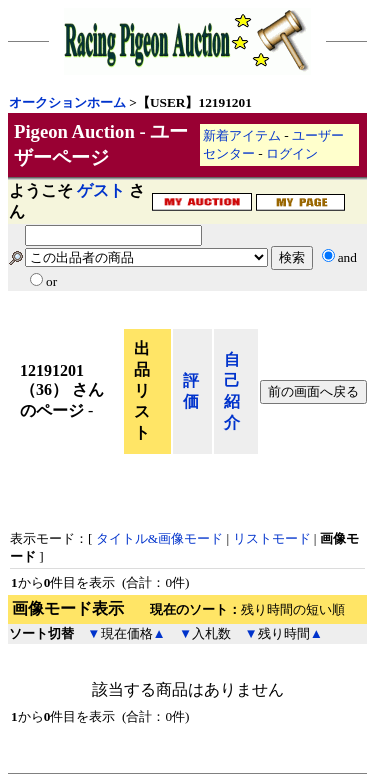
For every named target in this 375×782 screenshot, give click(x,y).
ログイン (292, 153)
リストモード (272, 538)
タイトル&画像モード (159, 538)
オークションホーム (67, 102)
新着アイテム (242, 135)
